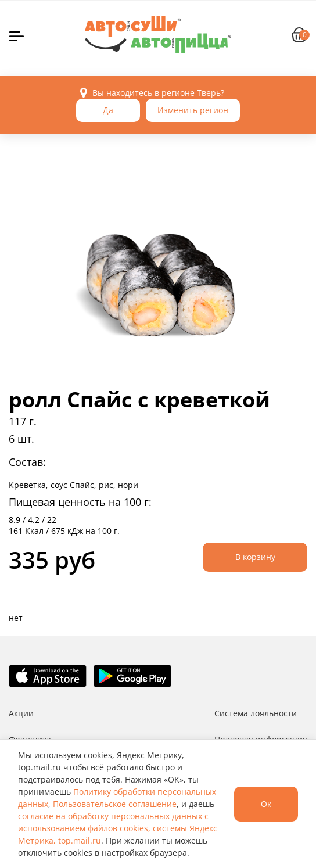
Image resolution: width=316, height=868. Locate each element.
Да (108, 110)
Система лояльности (256, 713)
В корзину (255, 557)
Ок (266, 804)
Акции (21, 713)
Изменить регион (193, 110)
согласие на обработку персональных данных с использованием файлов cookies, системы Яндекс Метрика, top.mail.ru (118, 828)
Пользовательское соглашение (115, 804)
